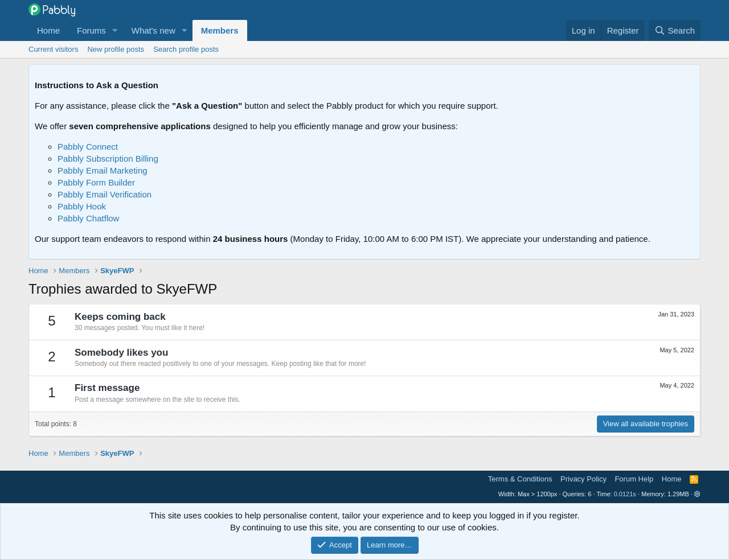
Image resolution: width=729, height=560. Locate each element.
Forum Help (634, 479)
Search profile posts (186, 49)
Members (220, 30)
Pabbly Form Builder (96, 182)
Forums (91, 30)
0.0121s (625, 494)
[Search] (675, 30)
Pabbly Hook (82, 206)
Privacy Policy (583, 479)
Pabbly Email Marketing (103, 170)
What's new (153, 30)
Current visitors (53, 49)
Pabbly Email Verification (105, 194)
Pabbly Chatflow (88, 218)
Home (48, 30)
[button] (115, 30)
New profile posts (116, 49)
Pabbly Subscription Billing (108, 158)
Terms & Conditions (520, 479)
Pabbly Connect (88, 147)
